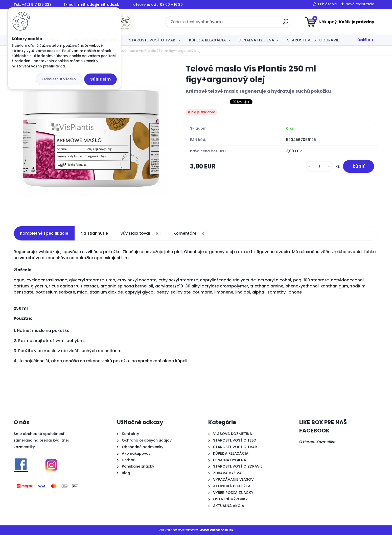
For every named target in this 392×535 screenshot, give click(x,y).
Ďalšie (364, 40)
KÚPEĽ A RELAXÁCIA (207, 40)
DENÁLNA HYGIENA (256, 40)
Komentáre (190, 233)
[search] (245, 24)
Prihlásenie (328, 4)
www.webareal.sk (217, 530)
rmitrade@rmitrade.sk (99, 5)
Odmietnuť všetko (59, 79)
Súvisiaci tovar (141, 233)
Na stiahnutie (94, 233)
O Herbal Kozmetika (317, 442)
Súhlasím (100, 79)
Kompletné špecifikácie (44, 233)
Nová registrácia (360, 4)
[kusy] (318, 167)
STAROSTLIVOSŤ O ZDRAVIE (313, 40)
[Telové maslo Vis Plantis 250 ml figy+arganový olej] (92, 139)
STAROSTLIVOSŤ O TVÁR (153, 40)
